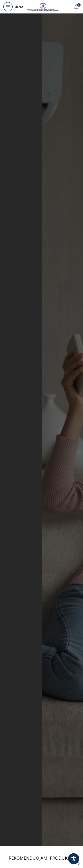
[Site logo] (43, 6)
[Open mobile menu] (13, 7)
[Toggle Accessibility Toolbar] (74, 859)
